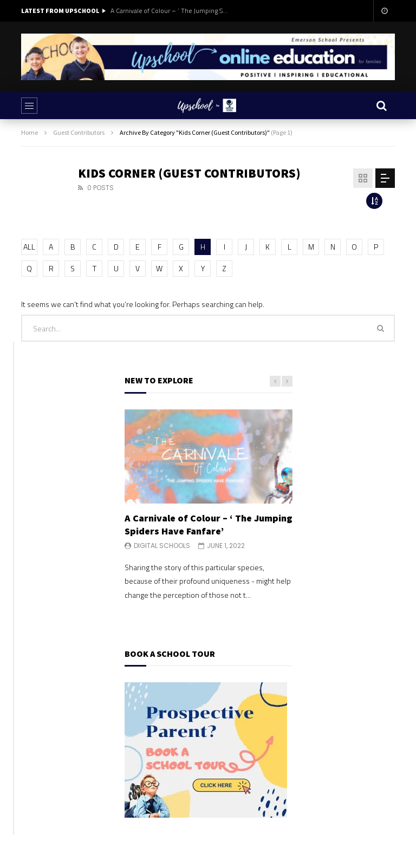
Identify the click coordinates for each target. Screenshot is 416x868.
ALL (29, 247)
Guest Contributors (79, 132)
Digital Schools (162, 546)
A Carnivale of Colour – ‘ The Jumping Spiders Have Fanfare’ (170, 11)
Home (30, 132)
